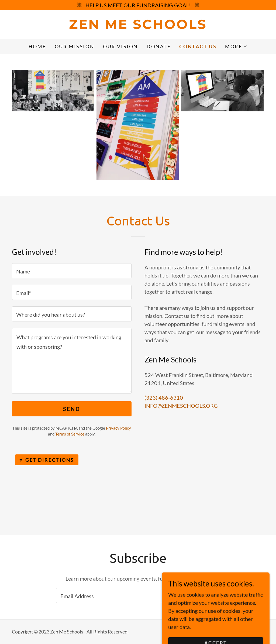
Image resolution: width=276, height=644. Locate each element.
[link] (138, 27)
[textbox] (72, 271)
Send (72, 409)
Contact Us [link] (198, 46)
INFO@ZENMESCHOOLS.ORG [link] (181, 406)
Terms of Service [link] (70, 434)
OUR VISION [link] (120, 46)
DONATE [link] (159, 46)
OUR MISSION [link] (75, 46)
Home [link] (37, 46)
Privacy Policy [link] (118, 428)
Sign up (198, 595)
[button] (236, 46)
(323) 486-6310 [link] (164, 398)
